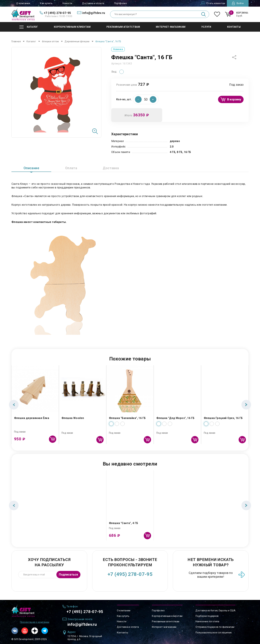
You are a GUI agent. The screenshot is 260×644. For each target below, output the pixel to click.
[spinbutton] (146, 99)
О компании (23, 3)
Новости (67, 3)
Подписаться (68, 574)
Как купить (46, 3)
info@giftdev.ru (82, 624)
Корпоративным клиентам (167, 616)
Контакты (122, 633)
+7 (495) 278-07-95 (130, 574)
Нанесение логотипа (207, 621)
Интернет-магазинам (164, 627)
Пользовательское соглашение (214, 633)
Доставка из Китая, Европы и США (215, 611)
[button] (153, 99)
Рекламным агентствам (166, 621)
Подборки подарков (207, 616)
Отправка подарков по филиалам (215, 627)
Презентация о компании (35, 622)
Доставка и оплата (93, 3)
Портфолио (121, 3)
